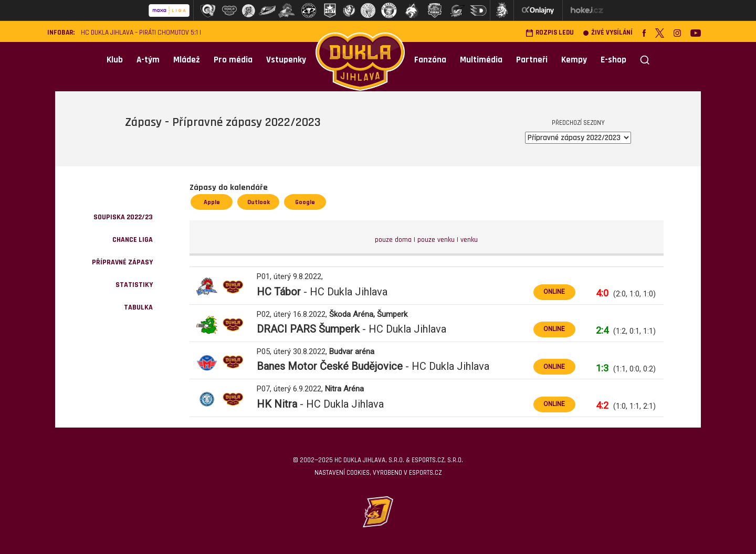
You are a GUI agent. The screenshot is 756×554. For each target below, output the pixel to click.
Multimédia (481, 60)
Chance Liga (133, 240)
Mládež (187, 60)
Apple (212, 202)
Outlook (259, 202)
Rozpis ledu (550, 33)
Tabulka (138, 307)
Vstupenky (286, 60)
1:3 (602, 368)
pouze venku (436, 240)
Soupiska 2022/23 (123, 217)
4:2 (602, 405)
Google (305, 202)
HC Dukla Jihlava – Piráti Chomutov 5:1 (139, 33)
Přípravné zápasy (122, 262)
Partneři (532, 60)
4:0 (602, 293)
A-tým (148, 60)
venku (469, 240)
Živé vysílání (608, 33)
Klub (115, 60)
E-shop (613, 60)
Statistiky (134, 285)
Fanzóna (430, 60)
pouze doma (393, 240)
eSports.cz (425, 473)
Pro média (233, 60)
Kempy (574, 60)
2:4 (602, 330)
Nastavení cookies (342, 473)
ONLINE (554, 292)
